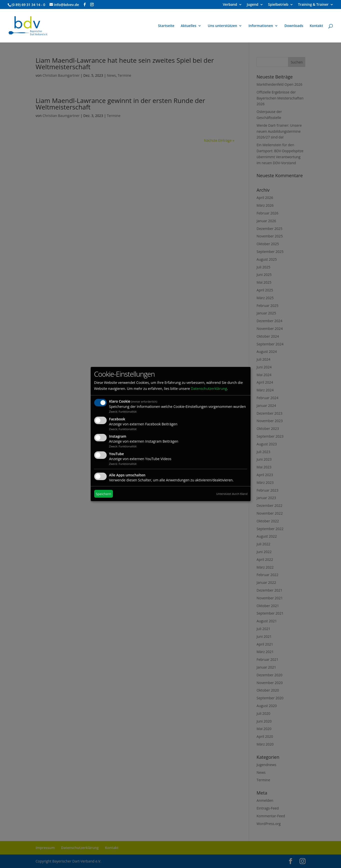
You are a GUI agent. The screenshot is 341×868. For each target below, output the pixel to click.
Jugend (253, 5)
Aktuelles (188, 26)
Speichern (103, 494)
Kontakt (316, 26)
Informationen (261, 26)
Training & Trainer (313, 5)
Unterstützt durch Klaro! (232, 494)
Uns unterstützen (223, 26)
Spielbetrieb (278, 5)
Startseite (166, 26)
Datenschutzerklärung (209, 389)
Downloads (294, 26)
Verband (230, 5)
